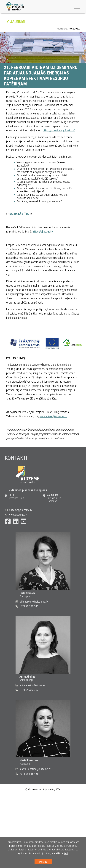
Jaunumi (18, 22)
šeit (66, 853)
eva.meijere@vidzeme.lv (53, 416)
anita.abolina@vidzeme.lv (34, 685)
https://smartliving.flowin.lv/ (59, 130)
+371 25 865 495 (29, 774)
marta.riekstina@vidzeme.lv (35, 769)
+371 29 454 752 (29, 690)
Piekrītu (43, 862)
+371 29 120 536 (29, 606)
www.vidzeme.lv (18, 515)
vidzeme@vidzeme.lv (20, 510)
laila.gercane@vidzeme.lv (34, 602)
